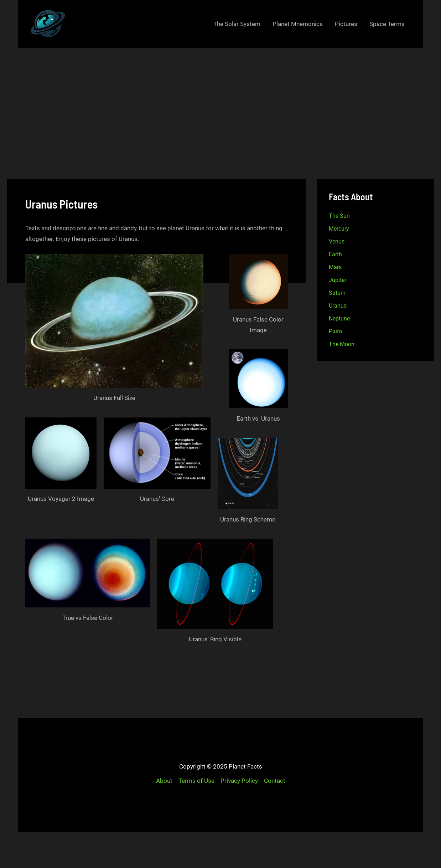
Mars (335, 267)
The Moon (342, 344)
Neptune (339, 319)
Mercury (339, 229)
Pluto (335, 331)
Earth (335, 254)
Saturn (337, 293)
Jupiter (338, 280)
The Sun (339, 216)
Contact (275, 781)
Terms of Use (196, 781)
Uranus (338, 306)
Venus (337, 242)
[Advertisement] (220, 101)
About (164, 781)
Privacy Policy (239, 781)
